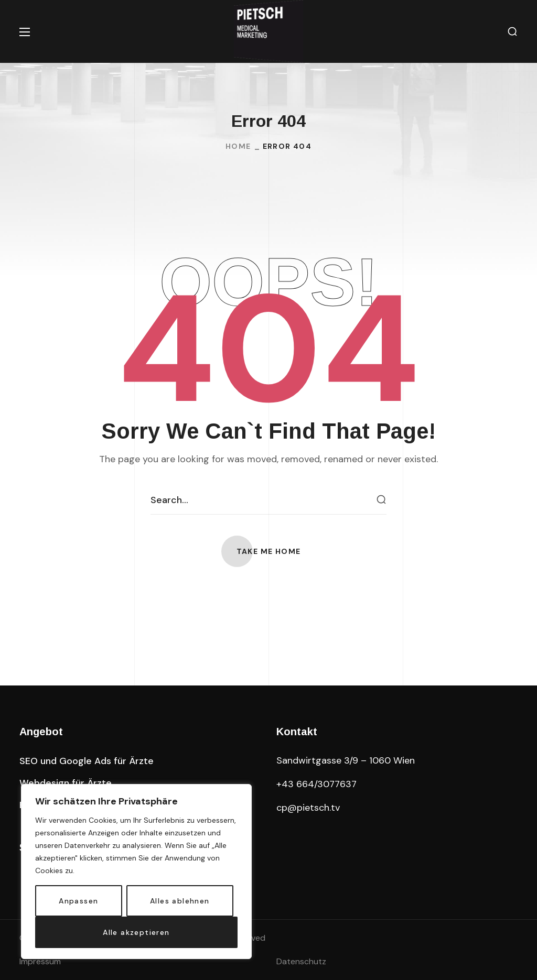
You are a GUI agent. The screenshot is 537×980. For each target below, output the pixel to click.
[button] (512, 32)
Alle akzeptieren (136, 932)
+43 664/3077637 (316, 784)
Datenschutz (301, 961)
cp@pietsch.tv (308, 808)
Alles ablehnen (180, 901)
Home (238, 146)
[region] (136, 872)
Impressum (40, 961)
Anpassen (78, 901)
